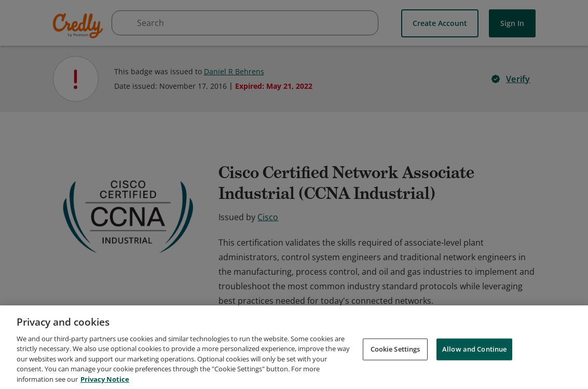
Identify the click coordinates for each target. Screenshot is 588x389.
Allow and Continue (474, 355)
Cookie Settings (395, 355)
